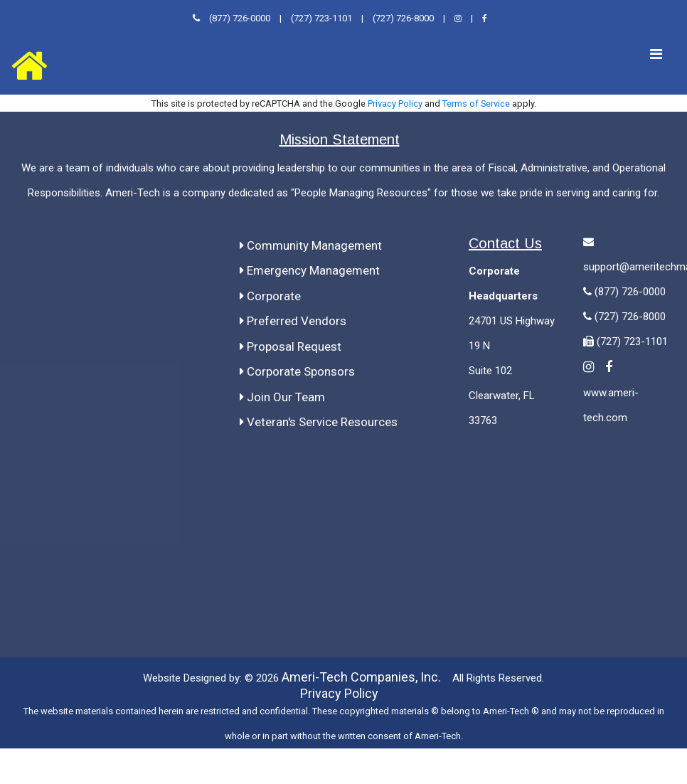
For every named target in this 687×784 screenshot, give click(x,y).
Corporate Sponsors (297, 371)
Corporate (270, 295)
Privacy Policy (395, 103)
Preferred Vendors (293, 320)
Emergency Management (310, 270)
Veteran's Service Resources (319, 421)
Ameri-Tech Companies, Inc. (361, 676)
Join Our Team (282, 396)
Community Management (311, 245)
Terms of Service (476, 103)
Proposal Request (291, 346)
